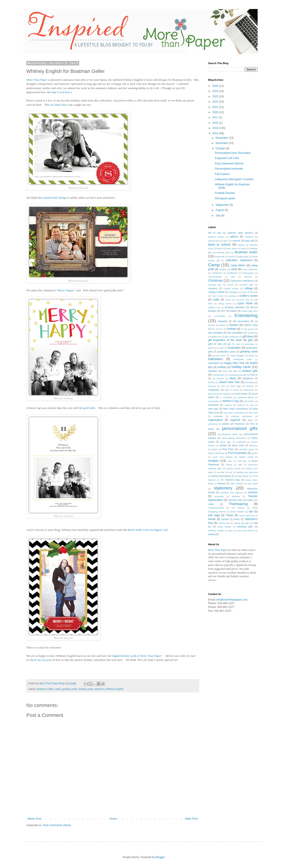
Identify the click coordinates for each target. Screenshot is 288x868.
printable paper (247, 449)
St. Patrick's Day (230, 480)
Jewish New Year (229, 382)
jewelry (211, 382)
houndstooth (218, 375)
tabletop (236, 496)
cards (58, 689)
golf (222, 348)
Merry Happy (65, 290)
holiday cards (86, 689)
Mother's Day (231, 401)
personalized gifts (240, 428)
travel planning (246, 515)
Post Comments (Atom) (57, 825)
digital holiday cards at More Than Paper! (137, 656)
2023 (216, 96)
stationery (100, 689)
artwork (236, 241)
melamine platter (246, 397)
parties (226, 424)
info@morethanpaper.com (232, 600)
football (231, 329)
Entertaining (246, 315)
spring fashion (242, 476)
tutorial (225, 519)
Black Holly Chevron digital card (148, 530)
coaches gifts (246, 285)
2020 (216, 112)
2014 (216, 128)
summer (253, 492)
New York (253, 413)
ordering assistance (242, 416)
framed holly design (55, 198)
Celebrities (217, 273)
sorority (221, 472)
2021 (216, 107)
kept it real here (61, 92)
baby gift (249, 241)
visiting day (224, 523)
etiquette (222, 321)
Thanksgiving (238, 504)
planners (253, 445)
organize (235, 420)
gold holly (89, 408)
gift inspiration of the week (225, 340)
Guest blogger (237, 355)
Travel (230, 515)
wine (231, 530)
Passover (240, 424)
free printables (235, 333)
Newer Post (34, 819)
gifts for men (234, 344)
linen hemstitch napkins (219, 394)
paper (251, 420)
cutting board (225, 304)
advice (234, 237)
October (221, 148)
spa (230, 472)
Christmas (215, 280)
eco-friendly (220, 316)
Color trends (217, 296)
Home (113, 819)
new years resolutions (234, 413)
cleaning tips (215, 285)
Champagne (248, 273)
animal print (214, 241)
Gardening (253, 333)
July (218, 215)
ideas (233, 378)
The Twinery (238, 508)
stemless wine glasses (232, 492)
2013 (216, 133)
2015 (216, 123)
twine (237, 519)
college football (216, 292)
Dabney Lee (214, 307)
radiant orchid (246, 457)
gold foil (212, 348)
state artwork (236, 483)
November (222, 143)
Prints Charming (216, 453)
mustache (213, 405)
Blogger (160, 857)
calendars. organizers (239, 260)
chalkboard (232, 273)
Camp (214, 265)
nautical (241, 405)
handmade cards (243, 359)
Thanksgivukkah (216, 508)
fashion (234, 325)
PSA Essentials (237, 453)
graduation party (226, 352)
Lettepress (214, 390)
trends (212, 519)
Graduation (234, 348)
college (248, 288)
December (222, 138)
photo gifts (226, 442)
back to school (219, 244)
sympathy (219, 496)
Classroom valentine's (242, 281)
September (223, 205)
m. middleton (226, 397)
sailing (229, 465)
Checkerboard (215, 277)
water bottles (225, 527)
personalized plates (228, 434)
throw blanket (237, 512)
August (220, 210)
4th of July (215, 233)
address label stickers (240, 233)
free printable (215, 333)
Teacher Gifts (235, 500)
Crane (228, 300)
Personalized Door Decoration (233, 153)
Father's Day (251, 325)
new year (213, 409)
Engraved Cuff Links (227, 158)
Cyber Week (245, 303)
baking (241, 245)
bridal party (243, 257)
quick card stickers (223, 457)
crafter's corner (249, 296)
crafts (216, 300)
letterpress (249, 390)
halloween (215, 359)
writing (212, 534)
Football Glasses (225, 193)
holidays (213, 371)
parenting (213, 424)
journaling (250, 382)
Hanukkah (214, 363)
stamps (222, 483)
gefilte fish (216, 337)
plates (215, 449)
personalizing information (234, 438)
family (222, 325)
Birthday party (224, 252)
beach (220, 248)
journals (212, 386)
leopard (250, 386)
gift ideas (248, 336)
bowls (231, 257)
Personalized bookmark (229, 169)
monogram (213, 401)
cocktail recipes (231, 288)
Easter (233, 311)
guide (251, 355)
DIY (223, 311)
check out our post (40, 660)
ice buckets (218, 378)
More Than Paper (37, 80)
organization (215, 420)
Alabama (249, 237)
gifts (250, 340)
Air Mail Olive (59, 105)
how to (254, 375)
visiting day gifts (241, 523)
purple (255, 453)
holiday (222, 367)
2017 (216, 117)
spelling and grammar (247, 472)
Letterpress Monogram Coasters (234, 179)
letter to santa (232, 390)
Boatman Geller (45, 689)
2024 (216, 91)
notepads (218, 416)
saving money (234, 468)
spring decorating (221, 476)
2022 (216, 102)
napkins (228, 405)
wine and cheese (246, 530)
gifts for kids (215, 344)
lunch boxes (241, 394)
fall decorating (241, 321)
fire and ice (217, 329)
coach (230, 285)
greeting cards (70, 689)
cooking (231, 296)
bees (244, 248)
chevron (248, 277)
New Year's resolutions (235, 409)
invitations (248, 378)
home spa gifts (230, 371)
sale (240, 465)
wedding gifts (245, 527)
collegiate (233, 292)
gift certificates (232, 337)
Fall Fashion (222, 174)
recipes (213, 461)
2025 (216, 86)
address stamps (216, 237)
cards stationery (250, 269)
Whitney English (115, 689)
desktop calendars (235, 307)
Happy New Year (234, 363)
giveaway (250, 344)
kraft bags (236, 386)
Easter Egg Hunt (250, 311)
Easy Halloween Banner (229, 164)
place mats (238, 445)
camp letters (238, 265)
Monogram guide (225, 198)
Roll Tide (242, 461)
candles (223, 269)
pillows (223, 445)
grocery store (219, 355)
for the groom (248, 329)
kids (223, 386)
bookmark (220, 257)
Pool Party (228, 449)
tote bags (214, 515)
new (252, 405)
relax (230, 461)
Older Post (191, 819)
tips (251, 511)
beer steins (232, 248)
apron (226, 241)
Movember (249, 401)
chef (233, 277)
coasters (213, 288)
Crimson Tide (243, 300)
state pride (252, 483)
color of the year (250, 292)
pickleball (241, 442)
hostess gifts (250, 371)
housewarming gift (237, 375)
